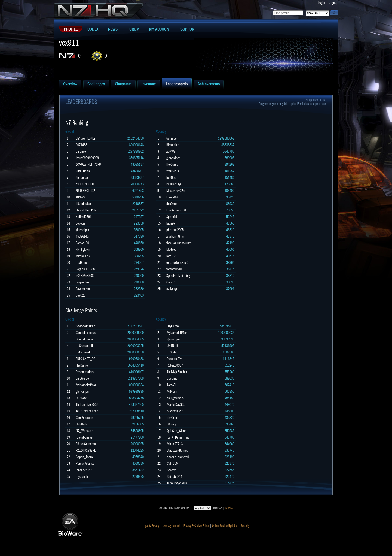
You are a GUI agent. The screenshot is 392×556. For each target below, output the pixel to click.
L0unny (171, 424)
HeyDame (82, 263)
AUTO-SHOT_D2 (85, 191)
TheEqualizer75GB (87, 405)
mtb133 (171, 256)
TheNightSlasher (177, 372)
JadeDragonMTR (177, 483)
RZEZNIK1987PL (86, 450)
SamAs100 (82, 243)
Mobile (229, 508)
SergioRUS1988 (85, 269)
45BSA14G (82, 236)
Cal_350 (172, 463)
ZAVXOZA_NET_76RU (88, 164)
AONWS (80, 197)
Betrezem (81, 223)
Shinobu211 (175, 477)
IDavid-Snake (84, 437)
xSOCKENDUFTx (85, 184)
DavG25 (81, 295)
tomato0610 (174, 269)
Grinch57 (172, 282)
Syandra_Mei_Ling (178, 276)
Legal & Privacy (151, 526)
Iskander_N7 (84, 470)
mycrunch (82, 477)
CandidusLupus (86, 333)
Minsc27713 (175, 444)
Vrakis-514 (173, 171)
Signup (334, 2)
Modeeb (171, 250)
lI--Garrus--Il (83, 352)
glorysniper (82, 230)
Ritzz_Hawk (83, 171)
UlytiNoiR (82, 424)
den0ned (172, 204)
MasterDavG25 (175, 191)
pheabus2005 (175, 230)
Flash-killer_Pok (86, 210)
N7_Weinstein (85, 431)
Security (245, 526)
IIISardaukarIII (85, 204)
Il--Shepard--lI (84, 346)
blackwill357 (175, 411)
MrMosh (172, 392)
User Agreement (171, 526)
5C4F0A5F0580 (85, 276)
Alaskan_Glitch (176, 236)
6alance (81, 151)
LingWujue (82, 378)
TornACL (172, 385)
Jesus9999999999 (87, 158)
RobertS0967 (175, 365)
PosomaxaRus (85, 372)
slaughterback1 (176, 398)
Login (321, 2)
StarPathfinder (85, 339)
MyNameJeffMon (86, 385)
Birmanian (82, 178)
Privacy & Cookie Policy (196, 526)
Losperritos (82, 282)
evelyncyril (172, 289)
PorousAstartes (85, 463)
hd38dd (171, 178)
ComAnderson (85, 418)
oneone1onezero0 (177, 263)
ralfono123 (83, 256)
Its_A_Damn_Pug (178, 437)
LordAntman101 (176, 210)
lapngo (171, 223)
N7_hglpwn (83, 250)
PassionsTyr (174, 184)
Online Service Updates (225, 526)
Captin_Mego (84, 457)
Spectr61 (172, 217)
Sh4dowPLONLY (85, 138)
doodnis (172, 378)
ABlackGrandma (86, 444)
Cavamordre (83, 289)
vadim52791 (84, 217)
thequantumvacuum (179, 243)
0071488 (81, 145)
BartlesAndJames (177, 450)
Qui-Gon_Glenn (177, 431)
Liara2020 (173, 197)
